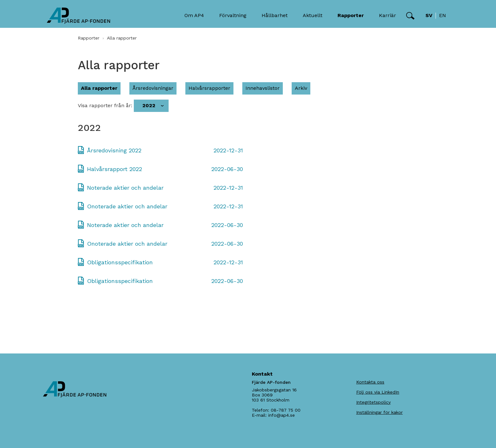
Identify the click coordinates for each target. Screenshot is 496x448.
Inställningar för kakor (379, 412)
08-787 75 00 (286, 410)
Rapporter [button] (351, 15)
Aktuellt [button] (313, 15)
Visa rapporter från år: (105, 106)
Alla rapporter (99, 88)
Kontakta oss (370, 382)
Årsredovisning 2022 (114, 150)
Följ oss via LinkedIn (378, 392)
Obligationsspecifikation (120, 262)
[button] (410, 16)
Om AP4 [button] (194, 15)
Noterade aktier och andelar (125, 188)
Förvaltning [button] (233, 15)
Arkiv (301, 88)
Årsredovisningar (153, 88)
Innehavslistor (263, 88)
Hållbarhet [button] (275, 15)
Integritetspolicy (373, 402)
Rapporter (89, 38)
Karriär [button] (387, 15)
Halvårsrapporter (209, 88)
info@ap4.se (282, 415)
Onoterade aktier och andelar (127, 206)
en (443, 15)
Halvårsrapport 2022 (115, 169)
